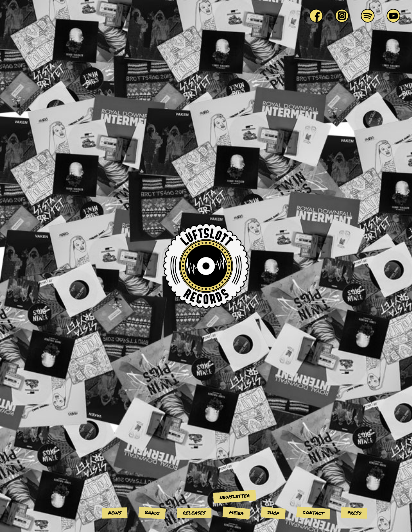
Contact (313, 513)
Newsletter (234, 496)
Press (354, 513)
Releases (194, 513)
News (115, 513)
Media (236, 513)
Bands (152, 513)
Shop (273, 513)
